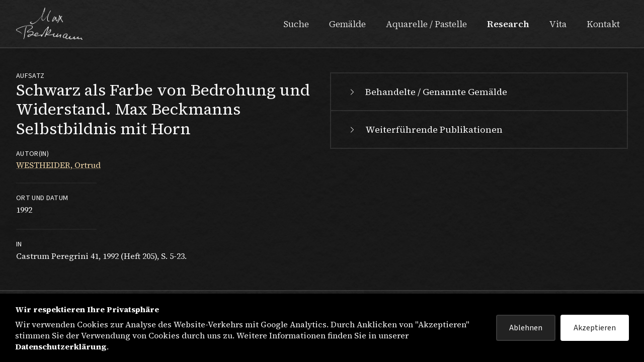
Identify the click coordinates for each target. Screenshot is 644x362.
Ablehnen (526, 328)
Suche (296, 24)
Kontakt (603, 24)
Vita (558, 24)
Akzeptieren (595, 328)
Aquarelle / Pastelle (426, 24)
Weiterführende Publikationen (425, 129)
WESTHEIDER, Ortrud (58, 165)
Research (508, 24)
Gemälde (347, 24)
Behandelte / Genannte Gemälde (427, 92)
